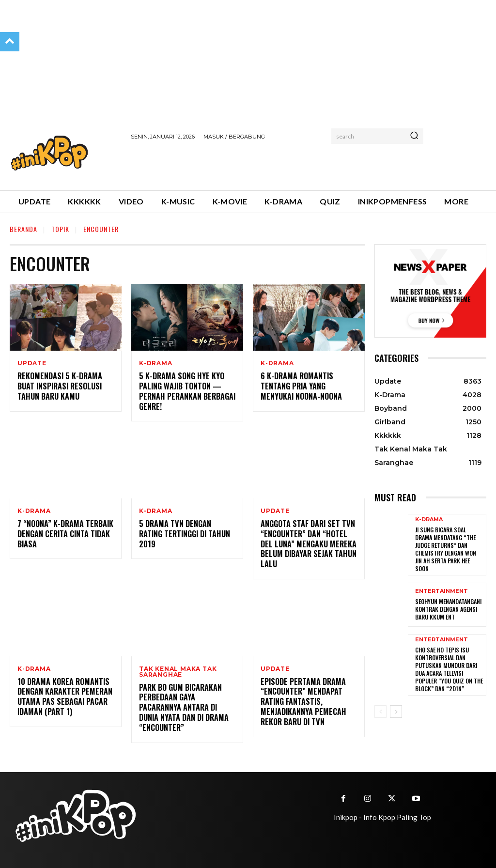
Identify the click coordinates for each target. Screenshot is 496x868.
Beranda (23, 229)
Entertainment (442, 590)
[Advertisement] (244, 164)
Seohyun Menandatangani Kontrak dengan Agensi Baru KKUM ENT (448, 608)
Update (32, 363)
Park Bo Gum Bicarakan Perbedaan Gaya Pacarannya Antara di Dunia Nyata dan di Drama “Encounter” (184, 707)
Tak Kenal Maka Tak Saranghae (178, 672)
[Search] (414, 136)
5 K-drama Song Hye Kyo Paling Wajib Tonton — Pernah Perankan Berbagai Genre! (186, 391)
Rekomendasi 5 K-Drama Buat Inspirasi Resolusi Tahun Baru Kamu (59, 386)
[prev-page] (380, 709)
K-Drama (156, 363)
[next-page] (396, 709)
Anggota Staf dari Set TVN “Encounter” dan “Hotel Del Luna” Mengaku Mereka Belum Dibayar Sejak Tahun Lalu (307, 544)
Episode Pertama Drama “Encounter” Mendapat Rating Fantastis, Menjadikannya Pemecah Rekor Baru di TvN (302, 702)
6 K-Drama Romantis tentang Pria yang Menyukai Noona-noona (301, 386)
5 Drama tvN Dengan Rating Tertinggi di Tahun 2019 (187, 529)
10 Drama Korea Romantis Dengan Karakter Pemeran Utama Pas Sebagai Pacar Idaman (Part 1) (64, 697)
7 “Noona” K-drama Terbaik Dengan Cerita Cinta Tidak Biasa (65, 534)
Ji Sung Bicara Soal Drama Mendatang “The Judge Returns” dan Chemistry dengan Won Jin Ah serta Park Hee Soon (445, 549)
